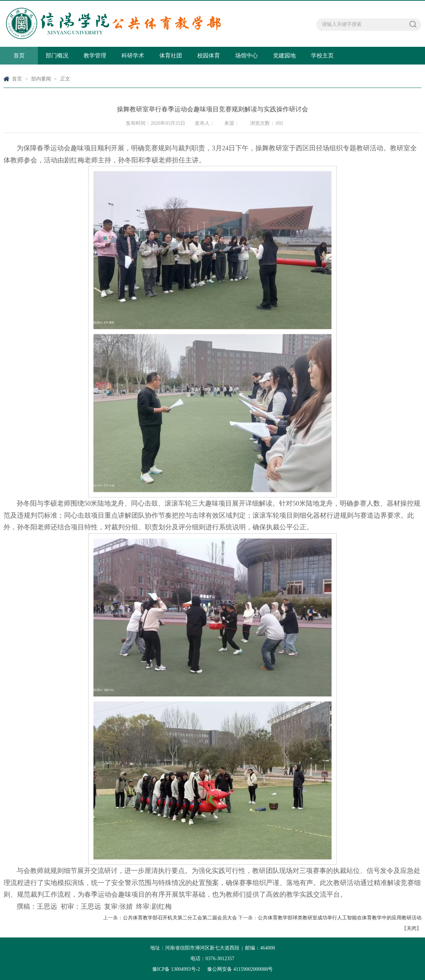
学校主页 (322, 55)
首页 (19, 55)
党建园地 (284, 55)
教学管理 (95, 55)
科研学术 (133, 55)
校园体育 (209, 55)
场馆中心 (246, 55)
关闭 (412, 928)
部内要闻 (41, 79)
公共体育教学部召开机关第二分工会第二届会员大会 (180, 918)
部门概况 (57, 55)
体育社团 (171, 55)
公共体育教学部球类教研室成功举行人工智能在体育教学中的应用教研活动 (340, 918)
